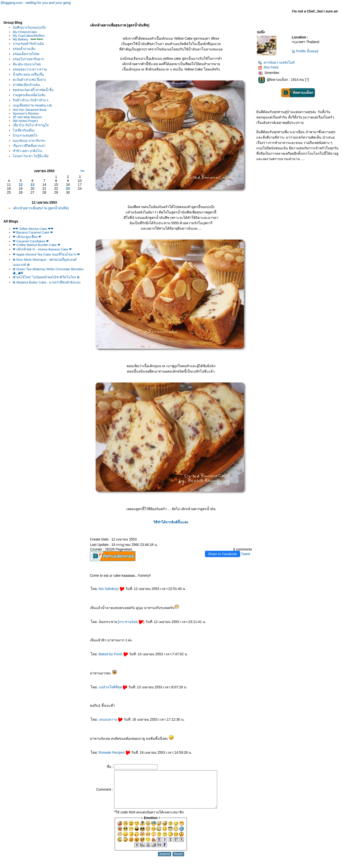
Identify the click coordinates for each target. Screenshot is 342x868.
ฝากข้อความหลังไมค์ (276, 62)
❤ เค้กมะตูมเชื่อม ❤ (27, 237)
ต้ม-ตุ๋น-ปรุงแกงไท (27, 64)
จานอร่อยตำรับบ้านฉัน (28, 44)
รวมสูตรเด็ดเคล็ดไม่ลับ (29, 95)
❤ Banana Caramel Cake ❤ (33, 232)
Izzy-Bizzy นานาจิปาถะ (29, 141)
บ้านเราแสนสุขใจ (25, 135)
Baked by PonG (113, 654)
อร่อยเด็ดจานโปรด (26, 54)
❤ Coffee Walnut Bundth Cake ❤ (36, 245)
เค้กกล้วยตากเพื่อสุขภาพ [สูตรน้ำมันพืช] (41, 208)
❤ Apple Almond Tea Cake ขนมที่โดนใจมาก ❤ (46, 254)
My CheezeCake (25, 32)
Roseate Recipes (115, 752)
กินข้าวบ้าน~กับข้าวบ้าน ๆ (31, 100)
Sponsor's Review (26, 113)
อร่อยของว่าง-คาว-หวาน (30, 69)
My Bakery (20, 39)
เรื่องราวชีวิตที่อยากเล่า (29, 146)
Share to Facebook (223, 554)
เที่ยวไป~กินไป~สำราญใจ (31, 125)
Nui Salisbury (112, 589)
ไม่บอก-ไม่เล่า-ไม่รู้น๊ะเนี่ (31, 156)
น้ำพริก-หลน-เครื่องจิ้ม (28, 75)
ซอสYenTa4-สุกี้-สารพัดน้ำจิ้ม (33, 90)
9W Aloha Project (25, 121)
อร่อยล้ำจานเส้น (24, 49)
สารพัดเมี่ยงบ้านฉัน (26, 85)
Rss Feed (268, 67)
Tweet (246, 554)
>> (82, 171)
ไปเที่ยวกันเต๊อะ (24, 130)
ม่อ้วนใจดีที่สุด (113, 687)
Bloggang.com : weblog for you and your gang (36, 3)
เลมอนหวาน (111, 719)
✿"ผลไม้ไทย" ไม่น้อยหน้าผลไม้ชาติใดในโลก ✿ (46, 277)
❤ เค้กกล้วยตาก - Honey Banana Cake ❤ (42, 249)
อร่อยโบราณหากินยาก (28, 59)
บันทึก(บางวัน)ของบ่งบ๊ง (29, 28)
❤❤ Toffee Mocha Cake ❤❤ (33, 229)
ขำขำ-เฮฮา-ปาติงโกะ (28, 151)
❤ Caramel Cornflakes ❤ (31, 241)
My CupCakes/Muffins (29, 36)
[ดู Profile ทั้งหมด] (305, 51)
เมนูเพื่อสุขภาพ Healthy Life (32, 105)
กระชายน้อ (131, 622)
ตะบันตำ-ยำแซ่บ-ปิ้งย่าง (29, 80)
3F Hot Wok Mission (27, 117)
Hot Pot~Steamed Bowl (30, 110)
